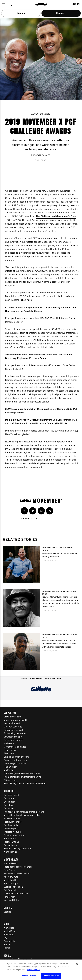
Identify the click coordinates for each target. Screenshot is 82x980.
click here (26, 300)
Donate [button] (61, 14)
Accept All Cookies (51, 976)
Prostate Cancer (41, 155)
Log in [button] (76, 4)
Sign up (21, 13)
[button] (3, 4)
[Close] (77, 964)
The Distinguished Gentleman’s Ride (56, 216)
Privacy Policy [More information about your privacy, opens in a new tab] (33, 970)
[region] (41, 970)
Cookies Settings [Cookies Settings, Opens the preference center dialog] (29, 976)
